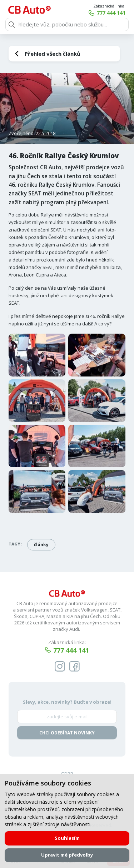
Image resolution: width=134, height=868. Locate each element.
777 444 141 (111, 13)
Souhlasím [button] (67, 838)
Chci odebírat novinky (67, 733)
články (41, 545)
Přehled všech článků (53, 54)
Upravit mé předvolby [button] (67, 855)
